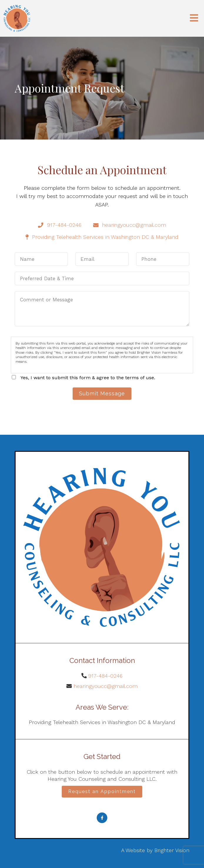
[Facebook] (102, 818)
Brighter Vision (172, 850)
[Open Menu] (194, 18)
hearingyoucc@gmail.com (106, 686)
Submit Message (102, 393)
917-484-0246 (105, 676)
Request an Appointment (102, 791)
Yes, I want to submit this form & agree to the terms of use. (88, 378)
